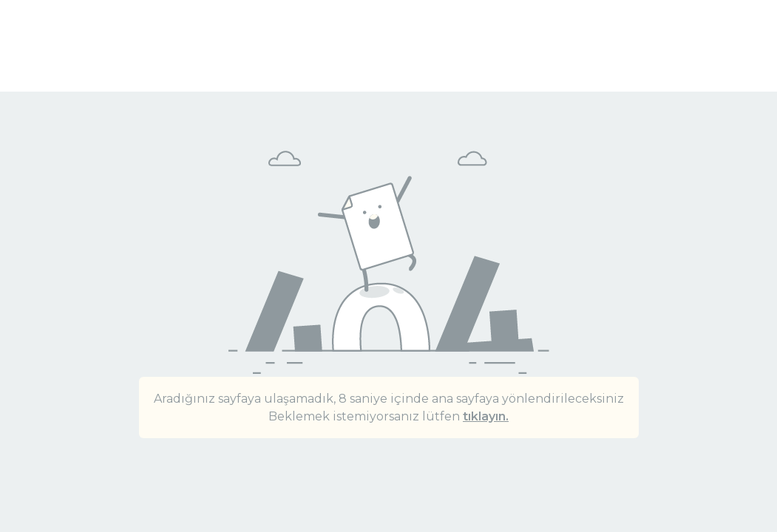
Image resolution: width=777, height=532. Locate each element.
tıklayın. (486, 416)
